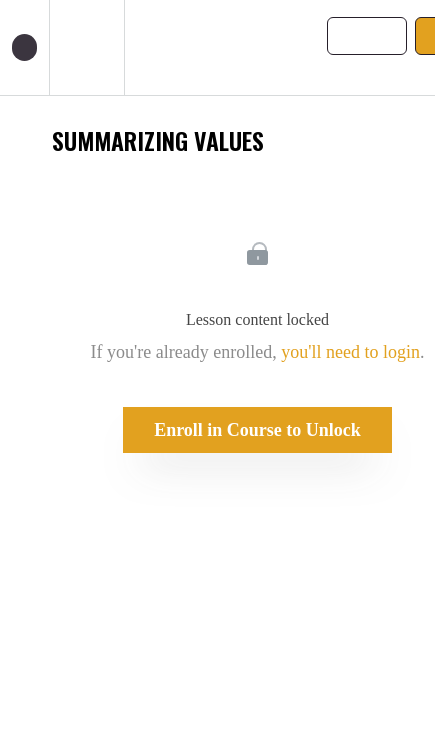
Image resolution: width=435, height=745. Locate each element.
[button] (24, 47)
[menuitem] (86, 47)
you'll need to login (350, 352)
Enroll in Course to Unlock (257, 430)
